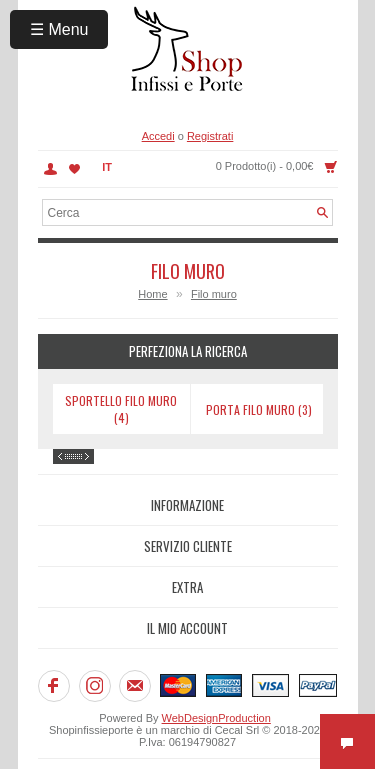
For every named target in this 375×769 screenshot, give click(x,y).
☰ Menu (59, 29)
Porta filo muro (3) (259, 409)
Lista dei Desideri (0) (75, 169)
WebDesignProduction (216, 718)
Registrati (210, 136)
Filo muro (214, 294)
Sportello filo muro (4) (121, 409)
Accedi (158, 136)
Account (50, 169)
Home (152, 294)
